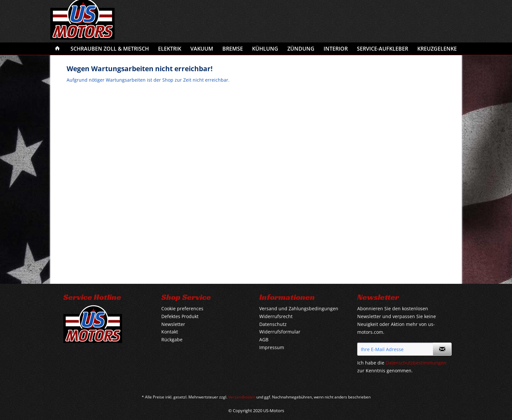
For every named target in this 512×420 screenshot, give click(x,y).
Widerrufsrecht (276, 316)
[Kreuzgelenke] (437, 49)
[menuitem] (57, 49)
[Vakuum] (202, 49)
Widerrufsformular (280, 332)
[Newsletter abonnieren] (442, 349)
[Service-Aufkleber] (383, 49)
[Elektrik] (170, 49)
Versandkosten (242, 397)
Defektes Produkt (180, 316)
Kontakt (170, 332)
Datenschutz (273, 324)
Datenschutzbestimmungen (416, 363)
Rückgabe (172, 339)
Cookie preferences (182, 308)
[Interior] (336, 49)
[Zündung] (301, 49)
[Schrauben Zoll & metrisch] (110, 49)
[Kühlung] (265, 49)
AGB (264, 339)
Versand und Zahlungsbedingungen (299, 308)
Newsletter (173, 324)
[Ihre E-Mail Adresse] (395, 349)
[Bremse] (233, 49)
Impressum (272, 347)
